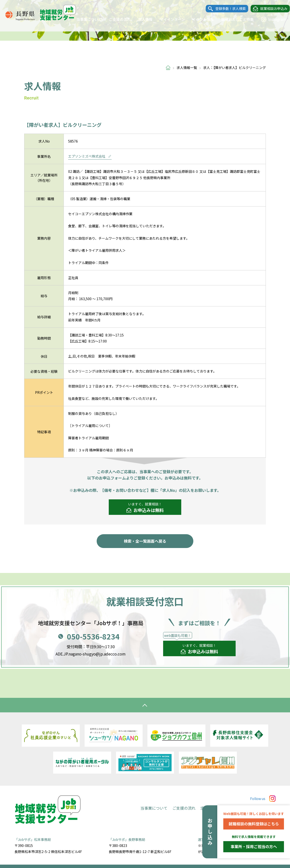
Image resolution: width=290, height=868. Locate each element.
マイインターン (168, 19)
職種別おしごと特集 (233, 19)
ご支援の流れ (115, 19)
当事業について (84, 19)
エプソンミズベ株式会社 (90, 156)
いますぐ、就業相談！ (145, 508)
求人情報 (141, 19)
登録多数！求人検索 (226, 9)
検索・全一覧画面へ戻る (145, 541)
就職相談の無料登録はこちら (254, 824)
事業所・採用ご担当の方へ (254, 846)
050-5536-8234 (93, 636)
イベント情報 (198, 19)
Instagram (269, 19)
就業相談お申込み (269, 9)
